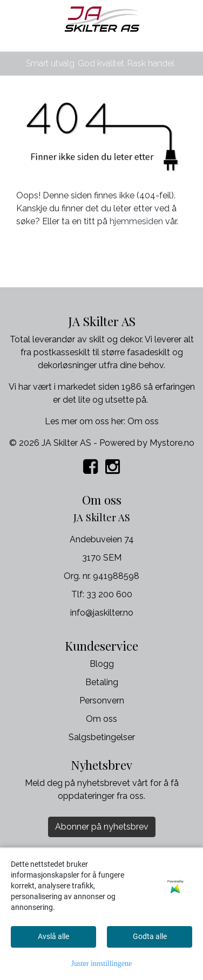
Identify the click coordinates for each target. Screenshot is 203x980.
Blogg (102, 664)
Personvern (102, 701)
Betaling (102, 682)
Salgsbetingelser (102, 737)
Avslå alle (53, 936)
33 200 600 (109, 594)
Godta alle (150, 936)
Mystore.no (172, 443)
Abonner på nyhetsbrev (102, 827)
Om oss (143, 421)
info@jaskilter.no (102, 613)
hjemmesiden (136, 221)
